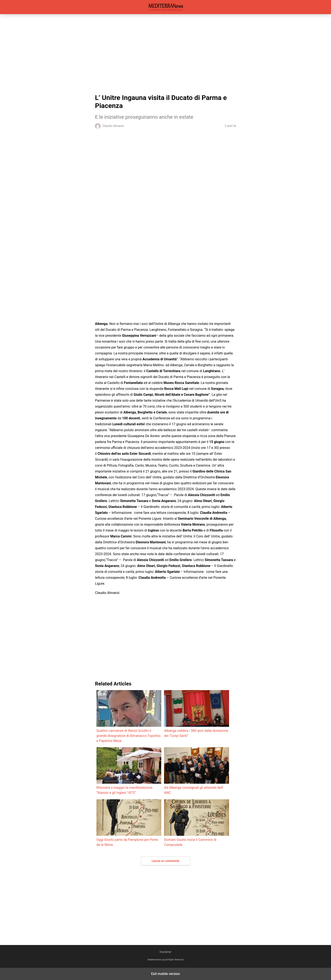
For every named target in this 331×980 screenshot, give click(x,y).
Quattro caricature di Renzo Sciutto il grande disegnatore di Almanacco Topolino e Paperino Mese (129, 716)
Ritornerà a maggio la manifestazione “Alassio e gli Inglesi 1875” (129, 771)
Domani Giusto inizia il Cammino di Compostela (196, 823)
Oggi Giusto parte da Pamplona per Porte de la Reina (129, 823)
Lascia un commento (166, 861)
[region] (165, 53)
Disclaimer (165, 952)
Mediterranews (166, 7)
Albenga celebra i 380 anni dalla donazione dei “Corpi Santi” (196, 714)
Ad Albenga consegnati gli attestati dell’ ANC (196, 771)
